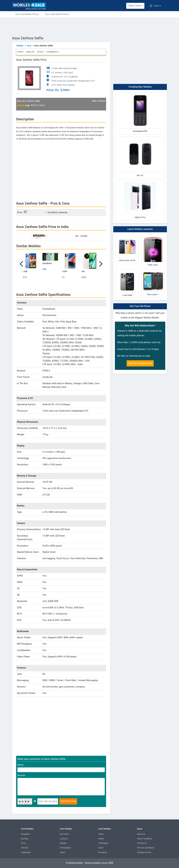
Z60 (44, 269)
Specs (40, 52)
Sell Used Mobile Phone (27, 14)
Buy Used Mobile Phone (57, 14)
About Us (141, 834)
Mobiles (20, 46)
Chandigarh (103, 843)
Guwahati (103, 852)
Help (139, 839)
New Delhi (64, 834)
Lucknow (64, 839)
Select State (135, 6)
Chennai (25, 848)
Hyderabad (26, 852)
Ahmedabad (65, 848)
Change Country (144, 852)
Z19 (25, 277)
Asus (29, 46)
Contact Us (142, 843)
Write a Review (99, 101)
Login (155, 6)
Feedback (148, 839)
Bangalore (25, 834)
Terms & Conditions (146, 848)
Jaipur (62, 852)
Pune (23, 843)
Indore (101, 839)
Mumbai (25, 839)
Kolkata (63, 843)
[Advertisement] (89, 26)
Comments (52, 52)
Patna (101, 834)
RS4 (84, 277)
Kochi (101, 848)
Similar (30, 52)
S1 (63, 277)
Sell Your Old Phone (140, 306)
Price (20, 52)
